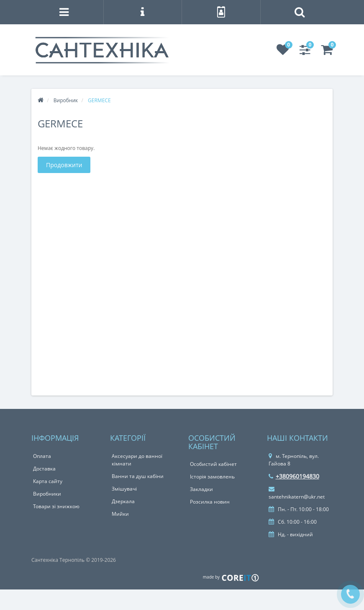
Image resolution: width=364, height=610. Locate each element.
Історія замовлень (212, 477)
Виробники (47, 494)
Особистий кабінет (213, 464)
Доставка (44, 469)
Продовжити (64, 165)
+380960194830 (294, 476)
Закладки (201, 489)
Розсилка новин (210, 502)
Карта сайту (48, 481)
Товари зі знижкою (56, 506)
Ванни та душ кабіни (138, 476)
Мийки (120, 514)
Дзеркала (123, 501)
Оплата (42, 456)
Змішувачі (124, 489)
